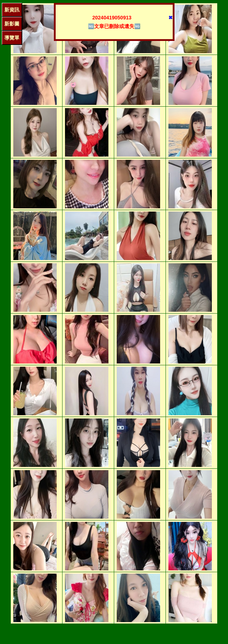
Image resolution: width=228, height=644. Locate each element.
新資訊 (12, 10)
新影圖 (12, 24)
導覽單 (12, 38)
